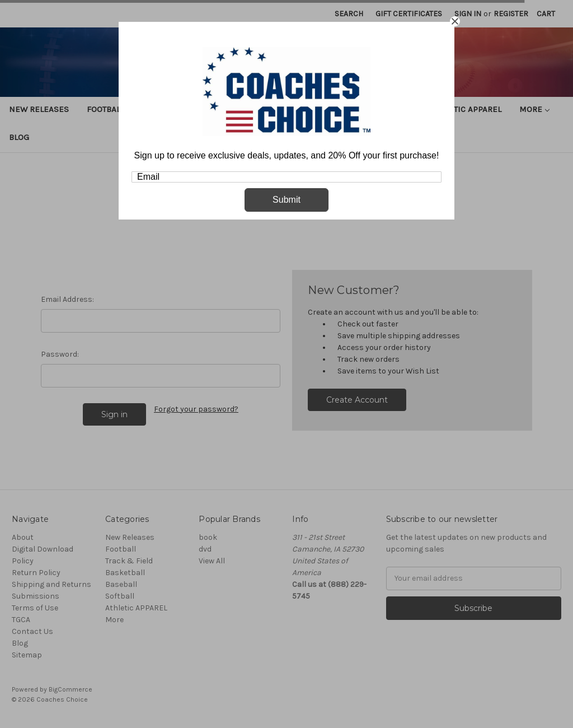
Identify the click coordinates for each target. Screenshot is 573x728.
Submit (286, 200)
